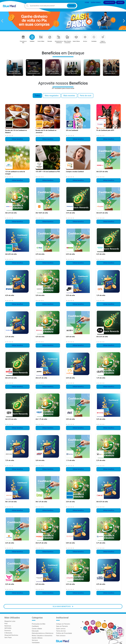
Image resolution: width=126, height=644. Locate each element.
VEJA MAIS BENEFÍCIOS (63, 605)
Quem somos (96, 2)
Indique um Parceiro (63, 622)
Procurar (72, 6)
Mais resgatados (52, 96)
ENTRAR (120, 2)
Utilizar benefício (17, 140)
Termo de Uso (61, 629)
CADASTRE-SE (109, 2)
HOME (87, 2)
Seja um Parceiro (62, 624)
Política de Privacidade (64, 631)
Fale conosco (61, 633)
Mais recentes (69, 96)
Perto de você (86, 96)
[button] (2, 22)
